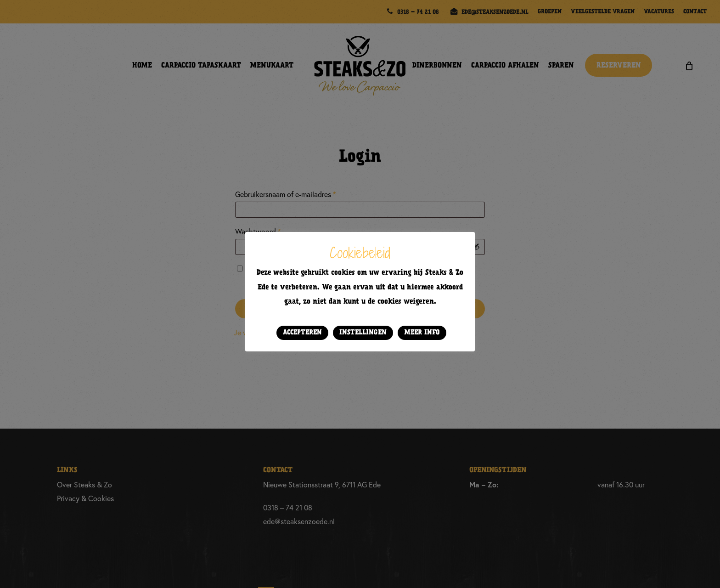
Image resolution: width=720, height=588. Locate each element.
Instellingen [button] (363, 333)
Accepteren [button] (302, 333)
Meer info (422, 333)
